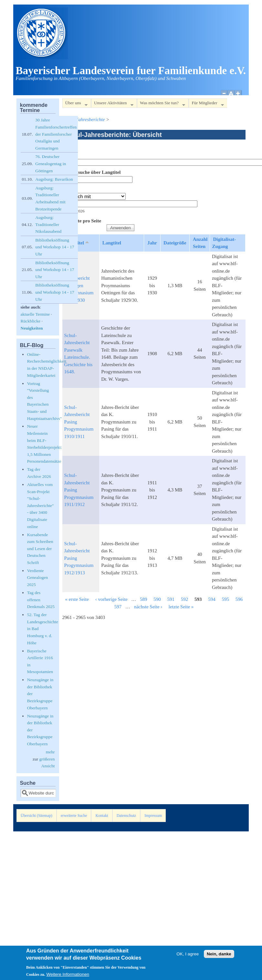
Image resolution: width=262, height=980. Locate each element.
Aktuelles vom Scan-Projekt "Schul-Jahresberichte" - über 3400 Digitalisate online (41, 506)
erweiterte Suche (74, 816)
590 (157, 599)
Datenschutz (126, 816)
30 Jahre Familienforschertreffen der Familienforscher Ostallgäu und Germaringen (56, 134)
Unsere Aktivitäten (112, 104)
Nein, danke (219, 955)
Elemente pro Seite (82, 221)
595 (226, 599)
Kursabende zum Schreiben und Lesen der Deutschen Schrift (40, 549)
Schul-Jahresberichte (84, 119)
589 (144, 599)
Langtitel (112, 243)
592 (185, 599)
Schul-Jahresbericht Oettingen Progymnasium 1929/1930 (79, 286)
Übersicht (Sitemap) (37, 816)
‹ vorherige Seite (111, 599)
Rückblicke (31, 321)
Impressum (153, 816)
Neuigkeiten (32, 328)
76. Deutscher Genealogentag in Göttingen (51, 163)
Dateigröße (175, 243)
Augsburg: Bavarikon (54, 179)
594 (212, 599)
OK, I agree (188, 955)
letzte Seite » (181, 607)
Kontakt (102, 816)
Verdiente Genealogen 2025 (37, 578)
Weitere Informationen (68, 975)
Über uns (75, 104)
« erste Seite (77, 599)
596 (239, 599)
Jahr (67, 189)
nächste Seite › (148, 607)
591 (171, 599)
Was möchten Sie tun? (161, 104)
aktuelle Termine (35, 314)
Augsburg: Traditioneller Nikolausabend (48, 224)
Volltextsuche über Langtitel (92, 172)
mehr (50, 752)
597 (118, 607)
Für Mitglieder (206, 104)
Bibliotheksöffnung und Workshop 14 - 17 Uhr (55, 247)
